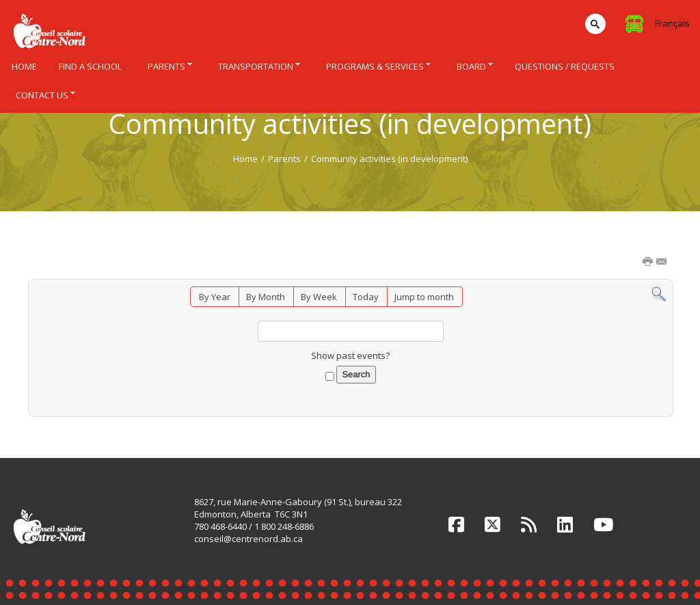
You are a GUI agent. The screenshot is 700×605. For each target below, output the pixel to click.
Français (672, 23)
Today (366, 297)
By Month (266, 297)
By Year (215, 297)
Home (245, 159)
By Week (319, 297)
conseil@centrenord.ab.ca (248, 539)
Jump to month (424, 297)
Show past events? (350, 355)
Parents (284, 159)
